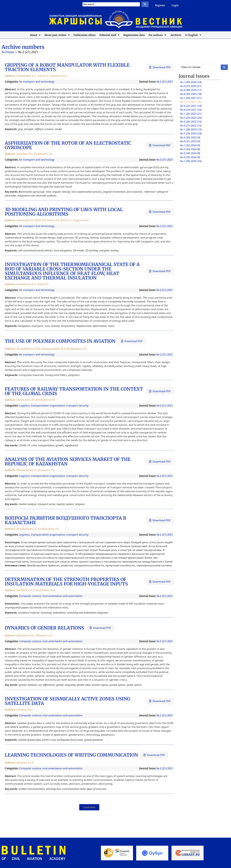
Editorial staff (109, 35)
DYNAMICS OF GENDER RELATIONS (44, 628)
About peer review (57, 35)
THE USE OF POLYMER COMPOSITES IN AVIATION (60, 341)
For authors (157, 35)
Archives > (9, 52)
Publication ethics (85, 35)
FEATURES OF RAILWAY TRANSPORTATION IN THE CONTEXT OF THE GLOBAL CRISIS (74, 391)
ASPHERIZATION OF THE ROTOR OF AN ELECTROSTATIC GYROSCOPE (68, 145)
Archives (176, 35)
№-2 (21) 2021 (165, 82)
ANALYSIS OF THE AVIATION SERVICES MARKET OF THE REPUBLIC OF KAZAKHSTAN (68, 462)
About (35, 35)
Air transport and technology (37, 82)
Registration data (134, 35)
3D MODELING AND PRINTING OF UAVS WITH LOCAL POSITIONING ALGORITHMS (64, 212)
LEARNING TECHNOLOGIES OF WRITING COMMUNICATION (71, 755)
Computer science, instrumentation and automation (51, 596)
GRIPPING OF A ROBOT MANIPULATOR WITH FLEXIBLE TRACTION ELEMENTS (67, 67)
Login (175, 5)
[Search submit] (145, 4)
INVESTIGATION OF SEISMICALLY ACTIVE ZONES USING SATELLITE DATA (68, 701)
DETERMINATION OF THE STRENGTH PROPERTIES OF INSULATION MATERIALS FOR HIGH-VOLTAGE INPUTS (66, 582)
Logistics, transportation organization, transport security (54, 406)
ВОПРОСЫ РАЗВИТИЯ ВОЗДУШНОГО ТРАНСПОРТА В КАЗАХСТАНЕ (65, 520)
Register (160, 5)
